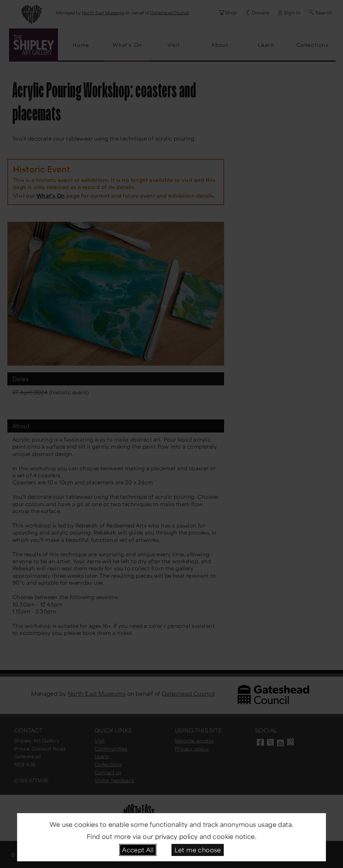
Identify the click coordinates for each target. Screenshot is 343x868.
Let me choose (198, 850)
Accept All (138, 850)
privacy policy (177, 836)
